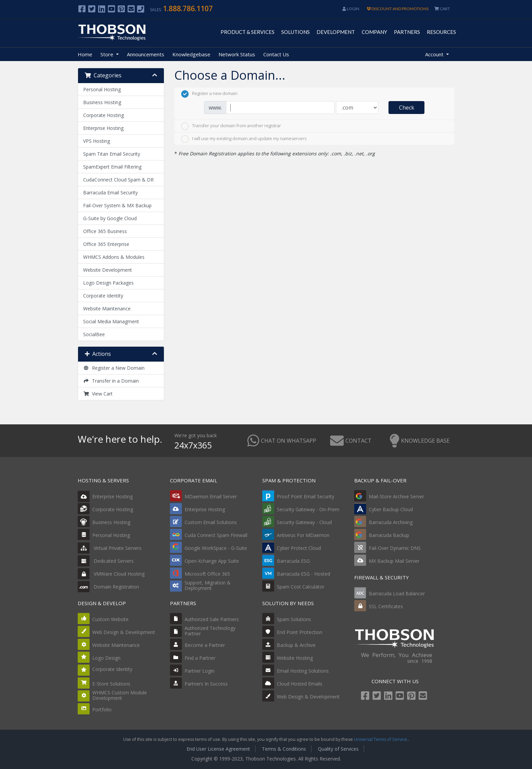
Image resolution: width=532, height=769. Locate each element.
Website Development (108, 270)
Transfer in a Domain (111, 381)
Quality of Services (338, 749)
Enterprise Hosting (103, 128)
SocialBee (94, 334)
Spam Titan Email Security (112, 154)
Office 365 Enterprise (106, 244)
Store (108, 54)
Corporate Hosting (103, 115)
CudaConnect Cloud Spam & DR (118, 180)
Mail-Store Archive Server (396, 496)
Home (85, 54)
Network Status (237, 54)
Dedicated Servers (106, 561)
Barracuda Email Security (110, 193)
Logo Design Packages (108, 283)
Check (407, 108)
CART (442, 9)
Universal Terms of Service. (381, 739)
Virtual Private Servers (110, 548)
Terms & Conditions (284, 749)
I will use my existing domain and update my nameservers (244, 139)
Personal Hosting (102, 89)
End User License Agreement (218, 749)
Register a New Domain (114, 368)
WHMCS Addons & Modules (114, 257)
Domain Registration (108, 587)
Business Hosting (102, 102)
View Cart (98, 394)
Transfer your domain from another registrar (231, 126)
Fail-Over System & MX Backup (117, 205)
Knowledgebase (191, 54)
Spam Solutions (294, 619)
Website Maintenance (107, 309)
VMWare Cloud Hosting (111, 574)
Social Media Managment (111, 321)
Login (351, 9)
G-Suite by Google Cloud (110, 218)
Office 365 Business (105, 231)
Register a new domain (209, 94)
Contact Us (276, 54)
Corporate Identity (103, 296)
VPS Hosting (97, 141)
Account (435, 54)
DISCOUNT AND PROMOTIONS (398, 9)
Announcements (146, 54)
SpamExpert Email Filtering (112, 167)
